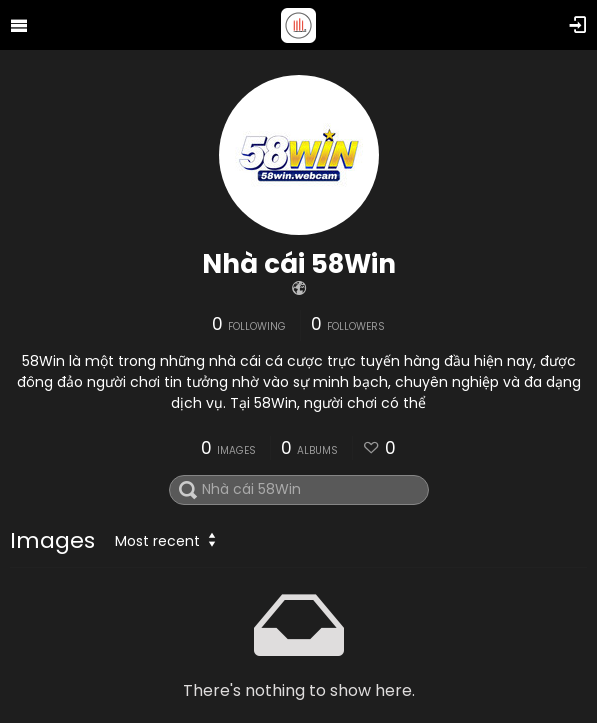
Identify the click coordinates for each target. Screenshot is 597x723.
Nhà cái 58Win (299, 264)
